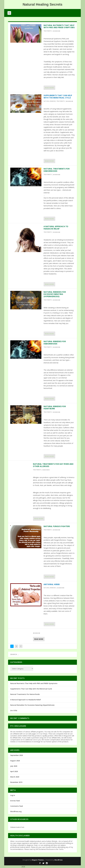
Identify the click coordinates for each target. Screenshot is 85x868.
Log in (13, 795)
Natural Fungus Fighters (57, 526)
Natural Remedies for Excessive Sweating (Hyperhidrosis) (55, 294)
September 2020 (17, 755)
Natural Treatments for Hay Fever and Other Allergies (53, 465)
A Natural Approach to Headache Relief (56, 228)
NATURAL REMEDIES (50, 101)
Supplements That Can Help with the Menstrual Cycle (58, 97)
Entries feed (15, 801)
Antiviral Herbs (52, 584)
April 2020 (14, 771)
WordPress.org (16, 811)
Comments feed (17, 806)
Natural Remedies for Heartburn (55, 408)
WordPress (58, 860)
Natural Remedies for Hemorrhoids (55, 343)
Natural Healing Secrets (13, 867)
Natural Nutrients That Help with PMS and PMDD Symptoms (59, 26)
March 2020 (15, 777)
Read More (49, 88)
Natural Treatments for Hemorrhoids (57, 170)
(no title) (14, 710)
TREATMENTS (48, 31)
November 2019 (16, 782)
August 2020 (15, 761)
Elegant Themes (38, 860)
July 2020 (14, 766)
